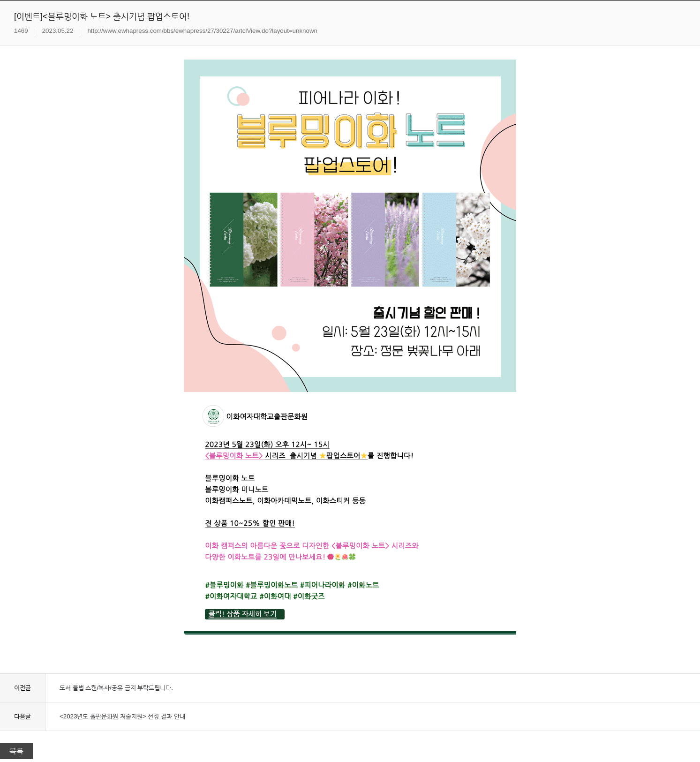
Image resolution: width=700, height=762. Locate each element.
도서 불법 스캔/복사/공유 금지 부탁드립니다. (116, 688)
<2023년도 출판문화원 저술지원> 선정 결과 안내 (122, 716)
